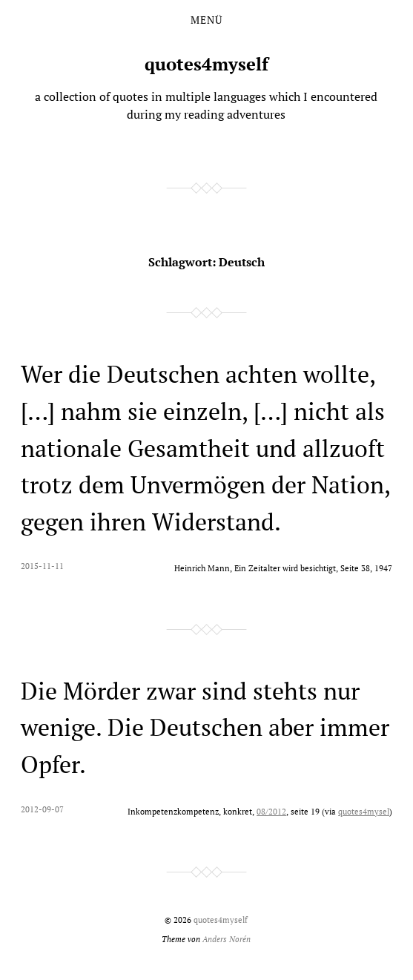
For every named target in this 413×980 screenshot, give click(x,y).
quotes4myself (206, 64)
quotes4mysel (364, 811)
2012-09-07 (42, 809)
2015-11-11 (42, 566)
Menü (206, 20)
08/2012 (271, 811)
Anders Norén (227, 939)
